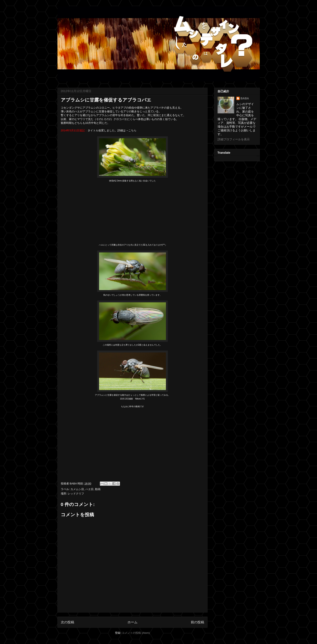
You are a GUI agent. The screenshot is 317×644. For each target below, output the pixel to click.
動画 (98, 489)
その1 (100, 119)
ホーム (132, 622)
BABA (245, 98)
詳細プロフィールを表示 (234, 139)
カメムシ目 (77, 489)
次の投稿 (67, 622)
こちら (132, 130)
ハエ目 (90, 489)
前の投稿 (197, 622)
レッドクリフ (76, 494)
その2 (107, 119)
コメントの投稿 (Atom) (136, 633)
